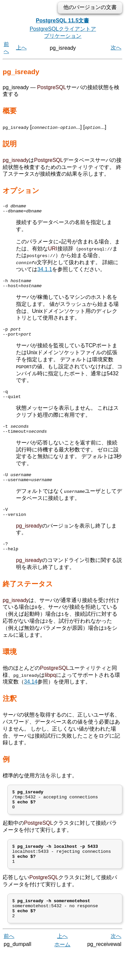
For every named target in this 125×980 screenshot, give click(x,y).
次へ (116, 48)
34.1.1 (45, 271)
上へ (21, 48)
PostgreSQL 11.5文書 (63, 21)
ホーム (62, 972)
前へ (9, 964)
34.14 (31, 697)
